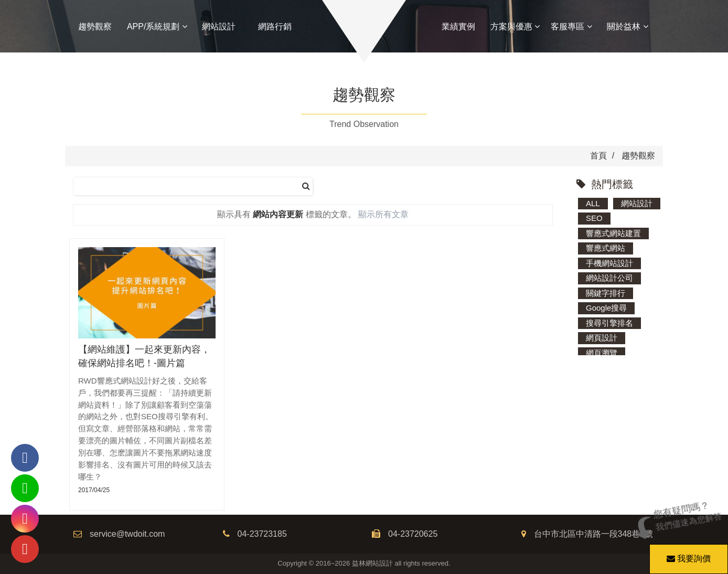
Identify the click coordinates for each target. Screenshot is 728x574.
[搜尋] (306, 187)
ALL (593, 203)
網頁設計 (602, 338)
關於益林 (627, 26)
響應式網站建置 (613, 233)
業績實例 (458, 26)
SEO (594, 218)
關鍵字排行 (606, 293)
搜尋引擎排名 (609, 323)
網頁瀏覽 (602, 353)
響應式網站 (606, 248)
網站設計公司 (609, 278)
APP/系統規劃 (157, 26)
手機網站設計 (609, 263)
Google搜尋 (606, 308)
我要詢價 (687, 554)
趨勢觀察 (95, 26)
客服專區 (571, 26)
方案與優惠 (515, 26)
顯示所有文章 (383, 214)
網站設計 (219, 26)
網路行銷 (275, 26)
